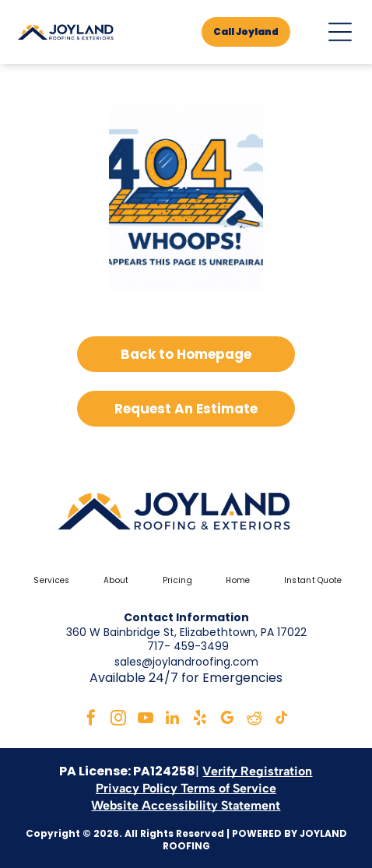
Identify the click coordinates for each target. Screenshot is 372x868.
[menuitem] (49, 581)
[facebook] (91, 720)
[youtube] (146, 720)
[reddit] (254, 720)
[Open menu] (340, 32)
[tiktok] (282, 720)
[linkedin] (173, 720)
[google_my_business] (227, 720)
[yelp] (200, 720)
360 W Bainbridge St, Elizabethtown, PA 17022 (186, 632)
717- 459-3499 (188, 646)
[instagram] (118, 720)
